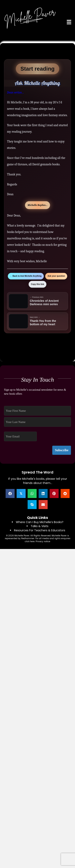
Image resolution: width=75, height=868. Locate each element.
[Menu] (69, 22)
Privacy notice (43, 541)
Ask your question (56, 276)
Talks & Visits (39, 526)
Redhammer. (28, 538)
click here (30, 541)
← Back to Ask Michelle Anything (26, 276)
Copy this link (38, 284)
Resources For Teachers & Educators (40, 530)
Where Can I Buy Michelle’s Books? (40, 522)
